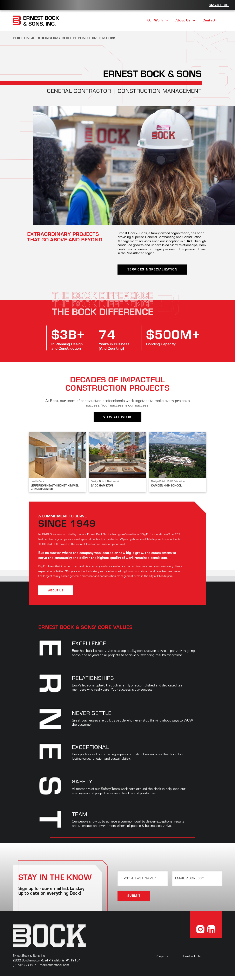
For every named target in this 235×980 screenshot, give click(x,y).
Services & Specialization (152, 269)
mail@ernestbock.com (54, 965)
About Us (185, 20)
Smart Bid (219, 5)
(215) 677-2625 (25, 965)
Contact (209, 20)
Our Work (158, 20)
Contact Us (192, 956)
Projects (162, 956)
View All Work (117, 417)
